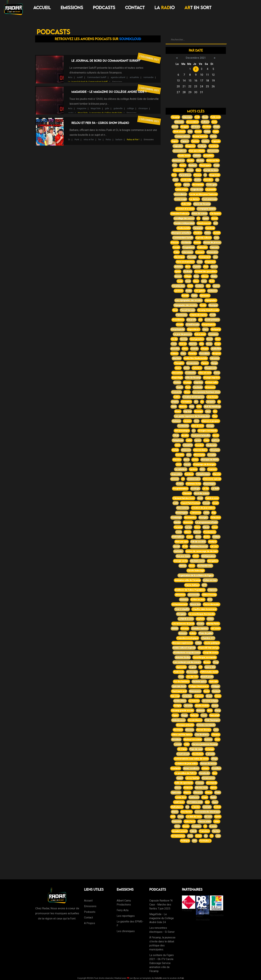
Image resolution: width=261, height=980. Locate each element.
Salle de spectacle (184, 783)
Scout (215, 218)
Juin (218, 836)
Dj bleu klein (180, 701)
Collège (202, 146)
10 (205, 826)
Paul (206, 267)
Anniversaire (194, 479)
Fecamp (178, 527)
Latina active (182, 189)
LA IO (165, 7)
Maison (183, 407)
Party (218, 711)
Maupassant (211, 368)
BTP (204, 585)
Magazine (190, 146)
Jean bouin (212, 397)
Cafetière (197, 368)
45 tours (196, 127)
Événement (205, 257)
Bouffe (185, 436)
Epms (178, 271)
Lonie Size (181, 797)
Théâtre (198, 233)
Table (194, 296)
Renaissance (208, 778)
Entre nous (200, 334)
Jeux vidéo (176, 474)
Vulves (174, 354)
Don (215, 773)
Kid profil (191, 320)
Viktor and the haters (182, 735)
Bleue (206, 527)
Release (176, 421)
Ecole (203, 305)
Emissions (72, 7)
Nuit (192, 407)
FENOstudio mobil (209, 672)
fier (100, 140)
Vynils (218, 817)
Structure (215, 450)
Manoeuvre (195, 691)
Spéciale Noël (179, 686)
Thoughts (179, 363)
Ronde (185, 296)
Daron (214, 788)
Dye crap (175, 696)
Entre (185, 349)
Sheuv (209, 793)
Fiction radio (212, 382)
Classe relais (204, 821)
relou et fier (89, 140)
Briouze (183, 633)
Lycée (198, 440)
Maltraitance (177, 807)
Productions (210, 532)
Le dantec (194, 199)
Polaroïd (188, 788)
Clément (187, 493)
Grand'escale (193, 325)
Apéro (216, 286)
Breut (209, 696)
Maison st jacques (211, 421)
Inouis (187, 464)
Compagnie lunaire (206, 209)
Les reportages (126, 916)
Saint (174, 407)
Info (195, 841)
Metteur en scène (193, 739)
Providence (178, 320)
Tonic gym (211, 185)
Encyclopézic (209, 325)
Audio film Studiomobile (196, 358)
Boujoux (216, 354)
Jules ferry (190, 821)
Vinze (218, 696)
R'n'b (185, 546)
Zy (134, 978)
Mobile (200, 161)
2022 (179, 464)
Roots (198, 132)
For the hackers (181, 682)
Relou (108, 140)
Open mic (176, 793)
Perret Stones (204, 730)
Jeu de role (192, 677)
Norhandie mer (205, 566)
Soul (175, 310)
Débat (207, 132)
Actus (195, 460)
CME (187, 744)
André (198, 180)
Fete (190, 836)
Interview (187, 117)
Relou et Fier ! (133, 140)
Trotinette (191, 373)
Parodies (208, 180)
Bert (188, 267)
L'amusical (196, 513)
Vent (188, 281)
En (202, 402)
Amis (187, 368)
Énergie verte (181, 561)
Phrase (197, 175)
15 (212, 836)
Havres (193, 344)
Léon (215, 527)
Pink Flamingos (212, 720)
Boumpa (198, 411)
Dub (190, 132)
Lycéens (179, 291)
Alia (201, 344)
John (206, 513)
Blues (178, 411)
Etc (215, 411)
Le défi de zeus (194, 817)
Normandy (212, 783)
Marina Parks (213, 624)
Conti (179, 532)
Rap (214, 513)
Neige (214, 363)
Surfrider (178, 551)
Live (216, 238)
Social (177, 546)
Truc (181, 677)
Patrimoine (182, 315)
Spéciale (214, 682)
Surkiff (217, 233)
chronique (143, 108)
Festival (207, 127)
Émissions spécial (212, 479)
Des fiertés (187, 812)
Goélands (186, 243)
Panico (205, 363)
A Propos (90, 923)
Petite (190, 170)
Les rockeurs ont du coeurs (187, 662)
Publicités (202, 247)
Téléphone (178, 440)
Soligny (177, 706)
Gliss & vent (198, 426)
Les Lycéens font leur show (206, 392)
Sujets (175, 141)
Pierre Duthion (192, 585)
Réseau (185, 628)
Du (206, 836)
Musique (213, 305)
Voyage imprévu (212, 378)
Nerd (187, 460)
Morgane (181, 614)
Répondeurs (194, 329)
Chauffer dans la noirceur (204, 609)
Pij (198, 218)
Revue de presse (212, 243)
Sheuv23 (198, 793)
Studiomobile (184, 228)
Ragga (184, 715)
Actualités (209, 156)
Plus (215, 416)
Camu (190, 537)
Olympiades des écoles (186, 305)
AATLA (215, 440)
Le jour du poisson (183, 334)
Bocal (175, 127)
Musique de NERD (210, 460)
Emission (177, 821)
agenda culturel (118, 77)
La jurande (211, 189)
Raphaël (200, 619)
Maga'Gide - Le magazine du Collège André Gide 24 (162, 918)
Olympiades (211, 300)
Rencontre (212, 252)
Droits (186, 826)
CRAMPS (188, 445)
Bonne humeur (200, 136)
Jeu (215, 257)
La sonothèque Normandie (202, 614)
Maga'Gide (96, 108)
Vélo (204, 281)
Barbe (207, 537)
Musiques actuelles (181, 233)
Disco (178, 788)
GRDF (196, 556)
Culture (205, 122)
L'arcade (210, 754)
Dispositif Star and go (208, 648)
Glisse (205, 276)
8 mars (180, 484)
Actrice (208, 739)
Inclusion (212, 291)
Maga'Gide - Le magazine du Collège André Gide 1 (109, 92)
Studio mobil (184, 156)
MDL (202, 469)
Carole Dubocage (196, 571)
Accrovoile (194, 595)
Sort (196, 421)
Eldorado (179, 122)
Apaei (206, 218)
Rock (205, 117)
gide (107, 108)
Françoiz (199, 696)
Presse (175, 243)
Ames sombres (191, 768)
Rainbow (189, 474)
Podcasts (104, 7)
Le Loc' (214, 546)
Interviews (187, 252)
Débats (205, 768)
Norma (184, 339)
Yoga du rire (197, 189)
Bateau (183, 566)
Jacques (211, 402)
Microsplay (199, 455)
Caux (206, 440)
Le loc (188, 527)
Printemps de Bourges (204, 464)
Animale (207, 807)
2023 (178, 445)
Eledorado (211, 445)
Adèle (193, 633)
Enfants (197, 156)
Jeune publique (212, 643)
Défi (173, 817)
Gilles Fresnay (209, 595)
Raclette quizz (199, 682)
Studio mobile (202, 706)
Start (218, 339)
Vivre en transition (185, 262)
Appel (180, 778)
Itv (217, 180)
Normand (178, 730)
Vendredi (214, 146)
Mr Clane (182, 749)
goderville (118, 108)
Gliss (196, 281)
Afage (214, 759)
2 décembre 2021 (149, 58)
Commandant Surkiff (97, 77)
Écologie (195, 489)
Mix (208, 286)
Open (215, 802)
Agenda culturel (203, 238)
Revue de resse (208, 764)
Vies (183, 354)
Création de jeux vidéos (203, 508)
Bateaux (200, 711)
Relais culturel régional (184, 648)
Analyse (213, 542)
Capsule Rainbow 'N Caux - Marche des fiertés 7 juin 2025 (161, 905)
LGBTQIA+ (179, 802)
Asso (192, 566)
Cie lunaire (215, 214)
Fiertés (216, 831)
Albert (188, 532)
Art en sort (213, 151)
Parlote (195, 141)
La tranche (194, 701)
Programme (189, 247)
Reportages (209, 484)
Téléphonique (203, 474)
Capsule (216, 141)
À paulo (197, 267)
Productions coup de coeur (187, 653)
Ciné (200, 262)
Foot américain (210, 199)
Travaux (200, 783)
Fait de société (198, 542)
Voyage (187, 382)
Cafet (189, 440)
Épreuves (205, 296)
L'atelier (196, 807)
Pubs (177, 252)
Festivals (198, 387)
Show (187, 392)
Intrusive (215, 358)
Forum (176, 247)
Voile (180, 281)
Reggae (185, 127)
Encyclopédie (178, 329)
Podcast (188, 271)
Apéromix (181, 667)
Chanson (212, 590)
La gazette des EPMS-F (130, 924)
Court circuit (183, 754)
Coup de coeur (211, 653)
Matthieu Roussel (199, 546)
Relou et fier (213, 161)
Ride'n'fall (186, 204)
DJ (194, 431)
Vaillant (216, 537)
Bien (198, 170)
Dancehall (214, 715)
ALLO (216, 436)
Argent (193, 667)
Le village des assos (184, 218)
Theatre (216, 735)
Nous (209, 344)
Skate (214, 276)
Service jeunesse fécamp (205, 744)
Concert (200, 252)
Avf (216, 223)
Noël (200, 498)
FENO (208, 233)
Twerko (193, 354)
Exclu (207, 691)
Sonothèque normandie (205, 657)
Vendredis (204, 773)
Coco (204, 715)
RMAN (175, 628)
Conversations (182, 136)
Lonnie (178, 744)
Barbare (193, 165)
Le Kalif (215, 489)
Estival (217, 807)
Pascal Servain (188, 310)
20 (183, 479)
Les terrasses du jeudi (183, 624)
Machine (177, 358)
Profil (213, 315)
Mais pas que (182, 542)
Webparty (216, 329)
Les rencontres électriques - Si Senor (162, 930)
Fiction (177, 382)
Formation (186, 402)
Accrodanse (180, 194)
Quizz (178, 368)
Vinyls (217, 127)
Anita (198, 537)
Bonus (207, 662)
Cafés (177, 397)
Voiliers (199, 286)
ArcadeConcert (180, 831)
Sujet (216, 132)
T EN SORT (198, 7)
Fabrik (193, 831)
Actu (70, 77)
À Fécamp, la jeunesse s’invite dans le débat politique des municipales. (162, 943)
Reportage (177, 378)
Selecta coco (179, 720)
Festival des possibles (206, 271)
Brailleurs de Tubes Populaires (190, 590)
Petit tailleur (178, 537)
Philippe (216, 686)
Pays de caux (196, 749)
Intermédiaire (200, 450)
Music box (195, 604)
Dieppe (205, 349)
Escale (180, 325)
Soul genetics (197, 339)
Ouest (180, 387)
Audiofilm (216, 349)
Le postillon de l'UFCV (186, 773)
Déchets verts (197, 561)
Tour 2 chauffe (182, 609)
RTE (210, 600)
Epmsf (214, 267)
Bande (177, 522)
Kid (200, 320)
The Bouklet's (202, 735)
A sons (213, 826)
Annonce (188, 522)
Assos (178, 276)
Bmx (196, 276)
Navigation (213, 561)
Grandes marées (200, 628)
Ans (189, 455)
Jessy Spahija (192, 778)
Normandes (190, 518)
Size (217, 739)
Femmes (196, 826)
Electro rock (201, 788)
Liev (216, 730)
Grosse (175, 479)
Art (196, 402)
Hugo (218, 344)
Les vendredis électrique (207, 812)
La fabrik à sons (186, 619)
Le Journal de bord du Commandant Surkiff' (106, 61)
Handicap (210, 228)
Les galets (200, 291)
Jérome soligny (210, 701)
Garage (210, 426)
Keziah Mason (195, 720)
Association (193, 122)
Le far (206, 489)
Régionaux (210, 262)
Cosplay (212, 455)
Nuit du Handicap (212, 407)
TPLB (176, 436)
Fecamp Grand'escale (208, 310)
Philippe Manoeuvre (199, 686)
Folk (197, 117)
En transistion (178, 836)
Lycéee (193, 469)
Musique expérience (182, 643)
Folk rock (215, 117)
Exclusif (216, 691)
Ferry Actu (123, 910)
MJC (212, 281)
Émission (186, 450)
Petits (213, 136)
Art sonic (216, 628)
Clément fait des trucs (184, 498)
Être (174, 175)
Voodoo (199, 445)
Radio (213, 797)
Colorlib (158, 978)
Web (210, 711)
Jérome (188, 706)
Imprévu (198, 382)
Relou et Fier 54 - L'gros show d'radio (100, 123)
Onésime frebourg (180, 214)
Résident (176, 739)
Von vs (183, 344)
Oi (69, 140)
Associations (180, 151)
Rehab (175, 450)
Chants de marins (198, 315)
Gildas (210, 619)
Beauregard (182, 513)
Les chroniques (126, 931)
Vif (200, 667)
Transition (204, 831)
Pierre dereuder (211, 604)
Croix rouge (181, 199)
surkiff (80, 77)
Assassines (193, 363)
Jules (217, 821)
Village (188, 276)
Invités (205, 141)
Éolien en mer (198, 600)
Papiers (185, 141)
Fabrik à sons (212, 498)
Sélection (216, 518)
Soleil (198, 836)
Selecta (194, 715)
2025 (177, 826)
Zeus (181, 817)
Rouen (200, 624)
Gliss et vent (205, 373)
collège (130, 108)
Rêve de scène (199, 214)
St (219, 402)
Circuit (206, 503)
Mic (207, 802)
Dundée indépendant (184, 223)
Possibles (204, 354)
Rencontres (178, 161)
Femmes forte (193, 484)
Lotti (176, 503)
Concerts (177, 392)
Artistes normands (206, 725)
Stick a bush (179, 132)
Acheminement (180, 604)
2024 (190, 286)
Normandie (198, 185)
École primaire (212, 320)
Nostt (210, 339)
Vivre (197, 527)
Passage (192, 257)
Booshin (175, 349)
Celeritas (187, 696)
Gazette (180, 455)
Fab (182, 978)
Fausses (214, 247)
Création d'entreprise (193, 397)
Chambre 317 (208, 638)
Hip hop (188, 411)
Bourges (203, 518)
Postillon (216, 768)
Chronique (179, 170)
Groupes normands (208, 431)
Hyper (175, 715)
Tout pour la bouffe (201, 436)
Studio (191, 161)
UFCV (178, 185)
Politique (185, 841)
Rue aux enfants (197, 151)
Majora (187, 793)
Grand (215, 706)
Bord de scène (202, 493)
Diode (174, 339)
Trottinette (183, 426)
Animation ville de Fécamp (187, 580)
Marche (217, 474)
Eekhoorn (194, 797)
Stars (205, 329)
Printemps (176, 518)
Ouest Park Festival (190, 503)
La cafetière (181, 469)
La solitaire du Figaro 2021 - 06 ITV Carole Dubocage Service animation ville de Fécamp (162, 963)
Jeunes (187, 421)
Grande (194, 349)
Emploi (175, 402)
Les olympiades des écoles (189, 300)
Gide (176, 180)
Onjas (205, 797)
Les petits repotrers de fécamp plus (192, 416)
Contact (135, 7)
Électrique (179, 257)
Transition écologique (188, 638)
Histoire (184, 600)
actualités (134, 77)
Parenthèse (185, 175)
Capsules (178, 146)
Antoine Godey (183, 657)
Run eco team (183, 556)
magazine (82, 108)
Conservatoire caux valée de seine (191, 759)
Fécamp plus (178, 286)
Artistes (179, 267)
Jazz (208, 411)
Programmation (180, 489)
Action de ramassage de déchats (202, 551)
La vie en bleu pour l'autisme (203, 194)
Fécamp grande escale (183, 711)
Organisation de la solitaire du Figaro (196, 575)
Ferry (217, 373)
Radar (189, 291)
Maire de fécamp (202, 204)
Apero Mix (210, 667)
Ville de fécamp (193, 378)
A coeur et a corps (185, 209)
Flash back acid (179, 691)
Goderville (186, 180)
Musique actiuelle (185, 725)
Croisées (213, 334)
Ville (199, 407)
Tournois (212, 469)
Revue (197, 243)
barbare (119, 140)
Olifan (198, 643)
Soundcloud (130, 39)
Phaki (218, 793)
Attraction (180, 595)
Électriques (205, 165)
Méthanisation (208, 556)
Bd (187, 807)
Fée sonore (183, 508)
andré (71, 113)
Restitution (198, 754)
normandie (148, 77)
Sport (187, 185)
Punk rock (179, 672)
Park (188, 387)
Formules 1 (205, 841)
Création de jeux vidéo (186, 764)
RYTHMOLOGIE (195, 802)
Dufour (197, 532)
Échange (210, 749)
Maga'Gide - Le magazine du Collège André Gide (100, 113)
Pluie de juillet (206, 633)
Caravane (198, 228)
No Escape (192, 672)
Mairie (175, 812)
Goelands (176, 768)
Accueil (42, 7)
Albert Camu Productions (124, 903)
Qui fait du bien (211, 170)
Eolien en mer (210, 580)
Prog (216, 662)
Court (215, 503)
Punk (77, 140)
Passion (177, 460)
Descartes (177, 373)
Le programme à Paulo (207, 522)
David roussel (204, 223)
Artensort (210, 387)
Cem (174, 344)
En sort (208, 817)
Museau (190, 730)
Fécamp (175, 117)
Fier (175, 165)
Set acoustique (182, 431)
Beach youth (207, 677)
